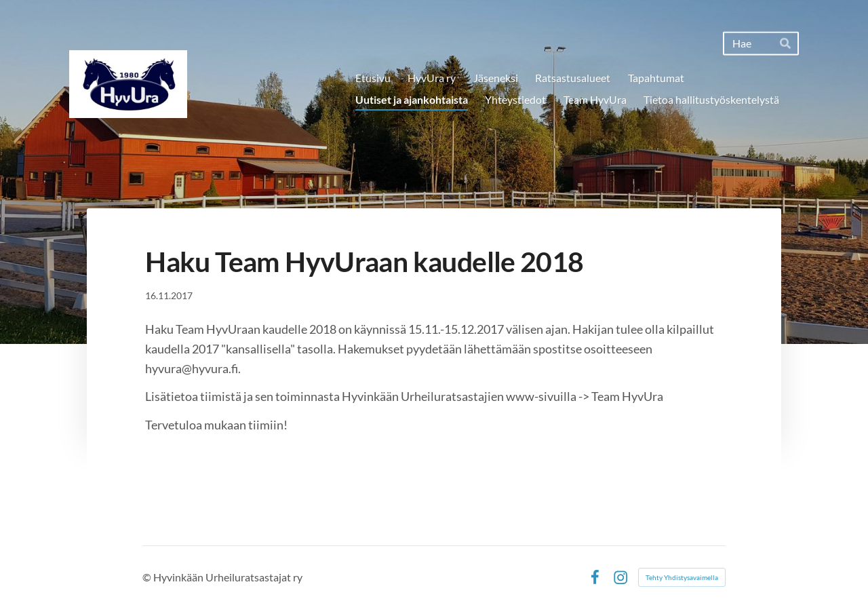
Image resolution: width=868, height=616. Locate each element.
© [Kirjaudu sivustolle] (148, 577)
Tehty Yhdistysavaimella (682, 577)
